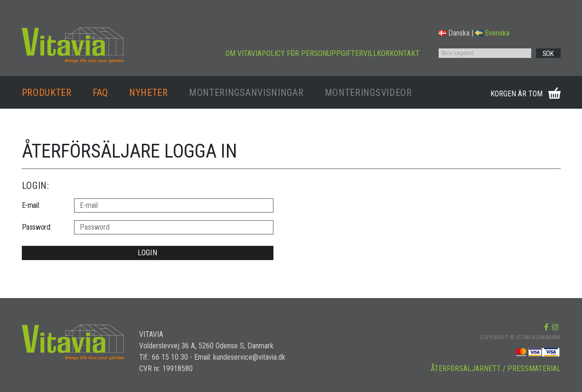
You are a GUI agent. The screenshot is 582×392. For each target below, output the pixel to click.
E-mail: (31, 205)
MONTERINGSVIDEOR (368, 93)
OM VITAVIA (244, 53)
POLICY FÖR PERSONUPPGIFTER (312, 53)
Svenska (492, 33)
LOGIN (147, 253)
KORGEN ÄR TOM (516, 94)
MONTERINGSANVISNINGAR (246, 93)
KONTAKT (405, 53)
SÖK (548, 54)
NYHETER (149, 93)
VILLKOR (376, 53)
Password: (37, 227)
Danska (454, 33)
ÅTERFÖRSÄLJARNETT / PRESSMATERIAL (496, 369)
